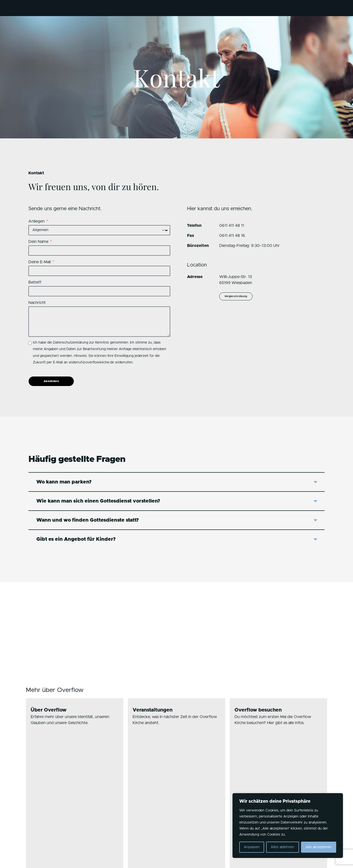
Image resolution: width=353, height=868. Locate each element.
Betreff (35, 282)
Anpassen (252, 847)
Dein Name (39, 242)
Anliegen (37, 221)
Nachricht (37, 303)
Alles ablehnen (282, 847)
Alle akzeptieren (319, 847)
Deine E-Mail (40, 262)
